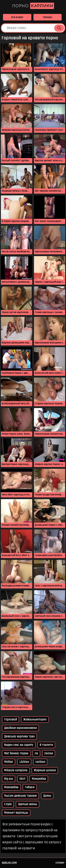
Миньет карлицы (16, 813)
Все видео (17, 17)
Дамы (47, 796)
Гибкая (30, 787)
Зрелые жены (28, 804)
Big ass (9, 779)
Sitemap (60, 863)
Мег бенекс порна (16, 753)
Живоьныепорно (35, 720)
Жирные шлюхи (45, 770)
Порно (33, 6)
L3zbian (24, 762)
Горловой (10, 720)
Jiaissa (49, 753)
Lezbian (40, 762)
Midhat (9, 762)
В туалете (46, 745)
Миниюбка (11, 787)
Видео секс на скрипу (19, 745)
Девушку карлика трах (19, 737)
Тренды (48, 17)
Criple (8, 804)
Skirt (22, 779)
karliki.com (9, 863)
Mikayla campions (16, 770)
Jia (36, 753)
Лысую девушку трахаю (20, 796)
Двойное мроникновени (20, 728)
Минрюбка (39, 779)
